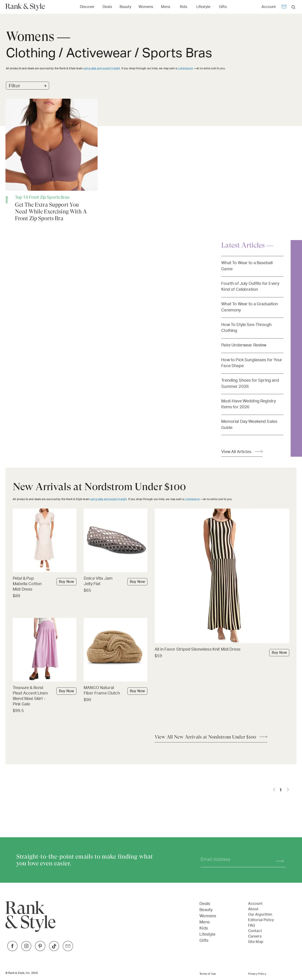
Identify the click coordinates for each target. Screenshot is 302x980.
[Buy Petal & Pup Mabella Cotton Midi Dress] (45, 584)
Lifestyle (207, 935)
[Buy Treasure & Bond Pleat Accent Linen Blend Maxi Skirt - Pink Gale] (45, 696)
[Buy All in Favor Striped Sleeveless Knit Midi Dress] (222, 650)
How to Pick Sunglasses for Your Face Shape (252, 363)
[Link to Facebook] (12, 950)
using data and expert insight (102, 68)
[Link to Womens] (146, 6)
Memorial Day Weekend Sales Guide (249, 425)
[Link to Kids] (184, 6)
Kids (204, 928)
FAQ (252, 925)
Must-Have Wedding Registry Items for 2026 (249, 404)
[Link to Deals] (107, 6)
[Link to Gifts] (223, 6)
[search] (293, 7)
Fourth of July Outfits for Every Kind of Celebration (250, 287)
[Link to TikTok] (54, 950)
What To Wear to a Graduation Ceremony (250, 307)
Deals (205, 904)
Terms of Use (208, 974)
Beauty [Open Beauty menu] (125, 7)
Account (269, 7)
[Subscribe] (278, 860)
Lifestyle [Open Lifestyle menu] (203, 7)
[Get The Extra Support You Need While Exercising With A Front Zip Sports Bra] (52, 160)
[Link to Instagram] (26, 950)
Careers (255, 936)
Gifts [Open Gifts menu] (223, 7)
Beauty (206, 910)
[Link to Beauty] (125, 6)
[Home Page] (27, 7)
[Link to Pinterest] (40, 950)
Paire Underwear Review (244, 345)
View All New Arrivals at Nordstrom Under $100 (205, 737)
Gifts (204, 941)
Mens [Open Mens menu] (166, 7)
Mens (205, 922)
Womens (208, 916)
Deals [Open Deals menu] (107, 7)
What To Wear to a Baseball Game (247, 266)
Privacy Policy (257, 974)
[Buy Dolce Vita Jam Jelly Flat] (116, 582)
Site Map (256, 942)
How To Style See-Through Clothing (246, 328)
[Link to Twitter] (68, 950)
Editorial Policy (261, 920)
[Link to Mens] (166, 6)
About (253, 909)
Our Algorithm (260, 915)
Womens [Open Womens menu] (146, 7)
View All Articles (236, 452)
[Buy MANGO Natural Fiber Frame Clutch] (116, 691)
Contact (255, 931)
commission (185, 68)
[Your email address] (234, 860)
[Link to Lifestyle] (203, 6)
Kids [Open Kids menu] (184, 7)
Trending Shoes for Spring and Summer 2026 (250, 383)
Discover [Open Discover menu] (87, 7)
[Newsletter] (284, 7)
